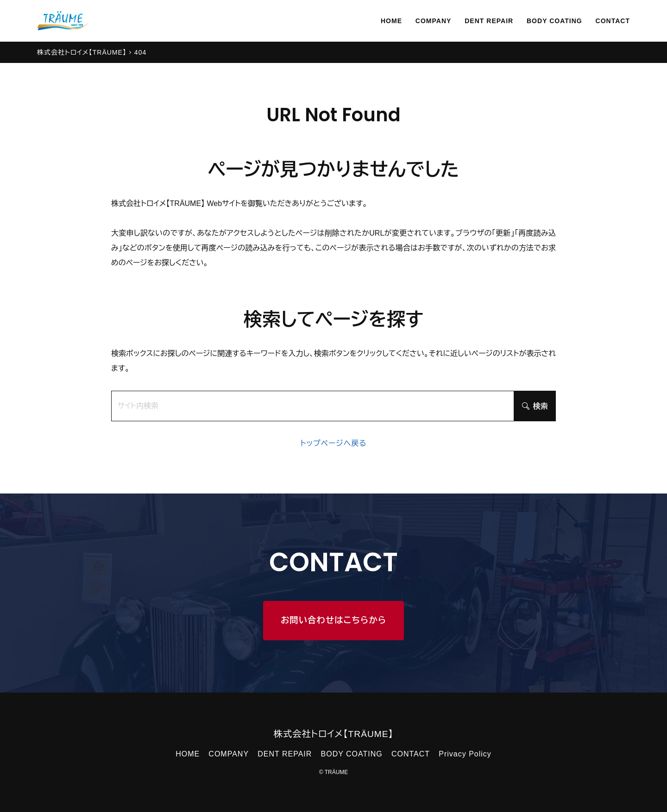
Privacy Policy (465, 754)
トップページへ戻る (333, 443)
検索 (535, 406)
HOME (368, 21)
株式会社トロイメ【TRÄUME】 (333, 734)
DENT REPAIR (474, 21)
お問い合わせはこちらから (333, 620)
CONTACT (610, 21)
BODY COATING (546, 21)
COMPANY (414, 21)
